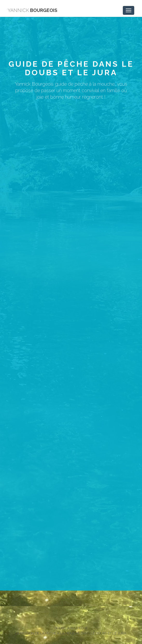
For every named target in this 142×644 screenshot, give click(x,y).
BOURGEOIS (33, 10)
